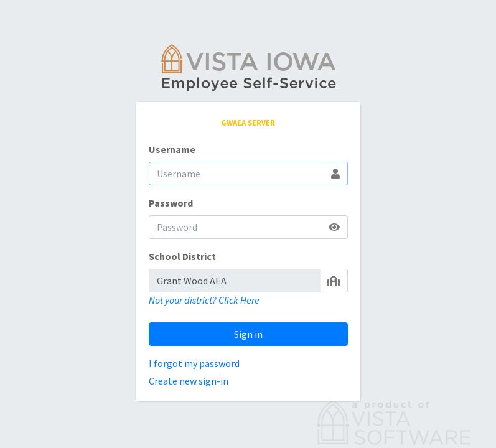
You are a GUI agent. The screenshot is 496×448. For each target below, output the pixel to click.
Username (172, 149)
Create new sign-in (189, 381)
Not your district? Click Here (204, 300)
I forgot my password (194, 363)
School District (182, 256)
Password (171, 203)
